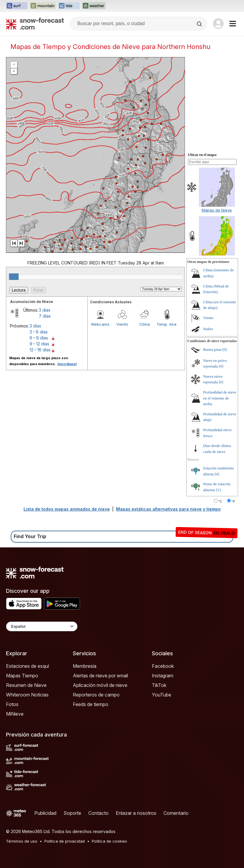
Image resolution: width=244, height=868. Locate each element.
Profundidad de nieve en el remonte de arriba (220, 398)
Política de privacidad (65, 841)
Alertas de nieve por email (100, 676)
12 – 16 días (40, 350)
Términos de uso (22, 841)
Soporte (72, 813)
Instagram (163, 676)
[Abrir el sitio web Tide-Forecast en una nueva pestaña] (69, 6)
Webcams (100, 324)
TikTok (159, 685)
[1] (218, 490)
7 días (45, 316)
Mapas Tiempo (22, 676)
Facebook (163, 666)
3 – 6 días (39, 332)
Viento (122, 324)
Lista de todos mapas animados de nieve (67, 509)
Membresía (85, 666)
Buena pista (212, 349)
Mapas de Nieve (217, 210)
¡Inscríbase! (67, 364)
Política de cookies (109, 841)
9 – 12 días (39, 344)
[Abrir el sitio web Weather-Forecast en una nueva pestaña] (94, 6)
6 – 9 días (39, 338)
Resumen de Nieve (26, 685)
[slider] (14, 277)
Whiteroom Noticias (27, 695)
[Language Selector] (42, 626)
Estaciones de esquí (27, 666)
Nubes (208, 329)
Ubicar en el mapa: (202, 155)
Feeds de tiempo (91, 704)
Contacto (98, 813)
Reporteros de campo (96, 695)
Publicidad (45, 813)
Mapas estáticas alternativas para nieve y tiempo (168, 509)
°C (221, 501)
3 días (45, 310)
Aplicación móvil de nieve (100, 685)
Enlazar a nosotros (136, 813)
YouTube (162, 695)
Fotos (12, 704)
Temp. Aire (167, 324)
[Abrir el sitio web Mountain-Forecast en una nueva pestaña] (43, 6)
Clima (145, 324)
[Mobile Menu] (233, 24)
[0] (224, 349)
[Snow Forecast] (35, 24)
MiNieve (15, 714)
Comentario (176, 813)
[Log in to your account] (218, 24)
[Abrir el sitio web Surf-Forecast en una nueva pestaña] (17, 6)
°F (233, 501)
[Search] (200, 24)
